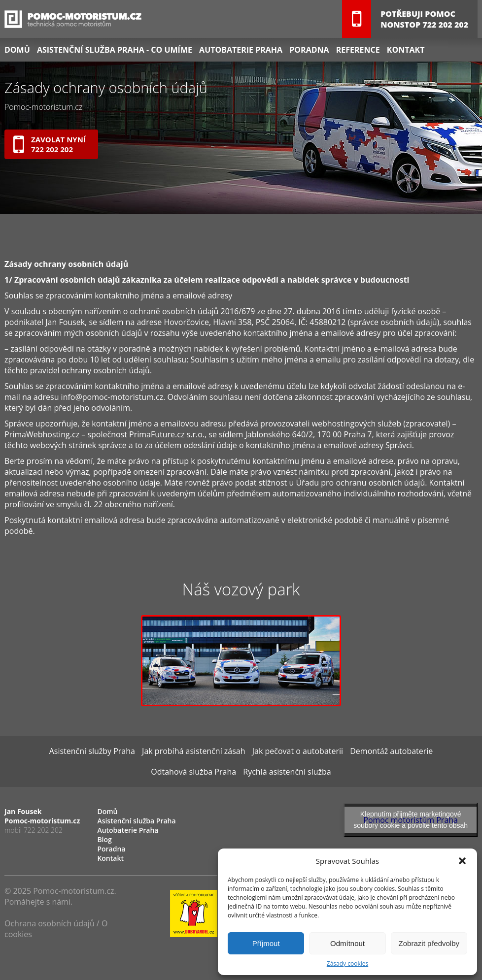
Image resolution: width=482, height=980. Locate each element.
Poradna (309, 50)
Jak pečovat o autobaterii (298, 751)
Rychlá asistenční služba (287, 772)
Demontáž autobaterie (391, 751)
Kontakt (406, 50)
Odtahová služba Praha (193, 772)
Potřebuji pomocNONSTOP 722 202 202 (424, 19)
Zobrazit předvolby (429, 943)
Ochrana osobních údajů (50, 923)
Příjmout (266, 943)
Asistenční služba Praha (136, 821)
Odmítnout (347, 943)
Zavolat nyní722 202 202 (50, 145)
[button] (462, 861)
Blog (104, 839)
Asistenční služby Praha (92, 751)
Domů (17, 50)
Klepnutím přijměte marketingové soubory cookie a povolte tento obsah (411, 820)
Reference (358, 50)
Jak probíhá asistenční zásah (193, 751)
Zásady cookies (347, 964)
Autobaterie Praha (241, 50)
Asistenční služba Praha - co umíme (115, 50)
